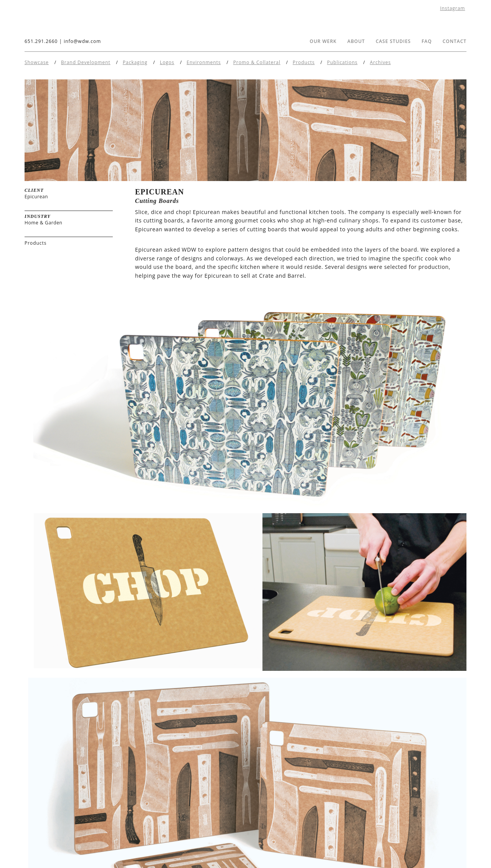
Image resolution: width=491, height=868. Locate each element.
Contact (455, 41)
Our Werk (323, 41)
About (356, 41)
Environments (204, 62)
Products (304, 62)
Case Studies (393, 41)
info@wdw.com (82, 41)
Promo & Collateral (257, 62)
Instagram (452, 8)
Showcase (37, 62)
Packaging (135, 62)
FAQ (427, 41)
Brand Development (86, 62)
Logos (167, 62)
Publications (343, 62)
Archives (380, 62)
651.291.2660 (41, 41)
